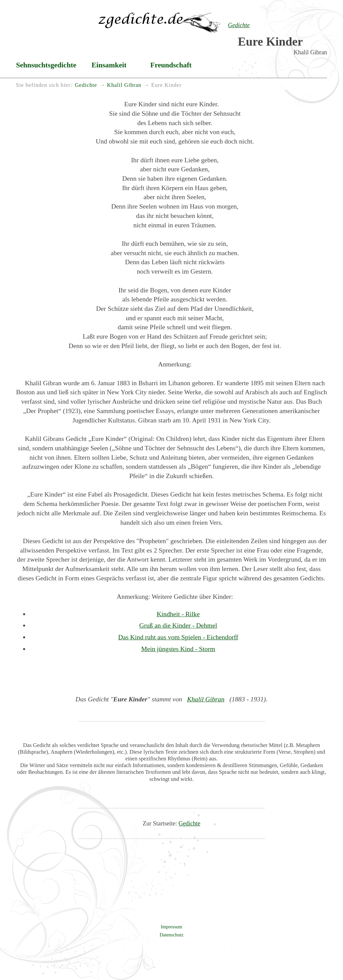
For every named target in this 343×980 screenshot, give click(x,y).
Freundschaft (171, 65)
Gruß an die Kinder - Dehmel (178, 625)
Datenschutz (171, 935)
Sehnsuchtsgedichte (46, 65)
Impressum (171, 927)
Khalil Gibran (206, 699)
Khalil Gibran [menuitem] (124, 85)
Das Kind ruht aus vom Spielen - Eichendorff (178, 637)
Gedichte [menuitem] (86, 85)
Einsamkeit (109, 65)
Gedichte (189, 823)
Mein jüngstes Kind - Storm (178, 649)
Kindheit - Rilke (178, 614)
